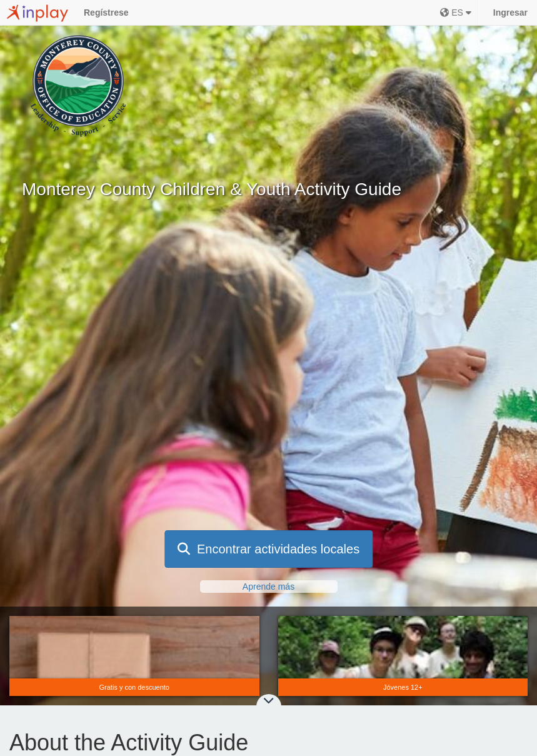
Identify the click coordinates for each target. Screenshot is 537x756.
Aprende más (268, 587)
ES (455, 13)
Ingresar (510, 13)
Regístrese (106, 13)
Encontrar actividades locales (268, 549)
